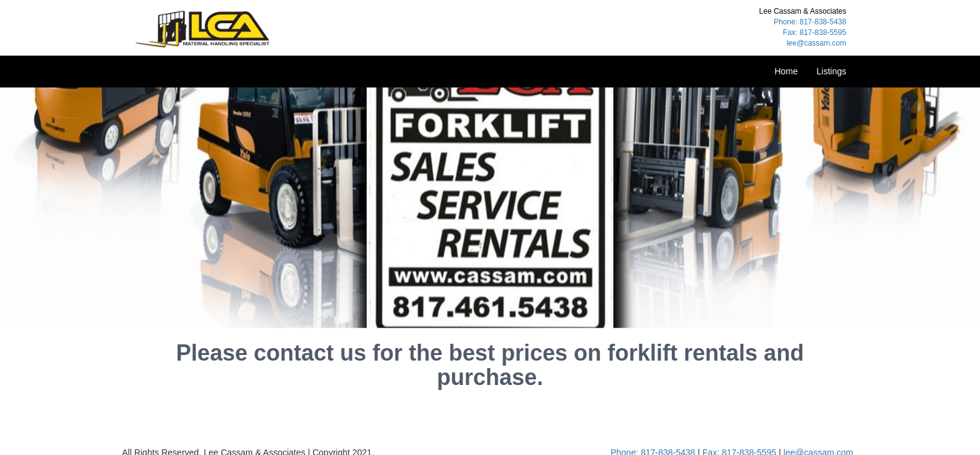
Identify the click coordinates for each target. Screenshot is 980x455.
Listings (832, 71)
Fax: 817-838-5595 (815, 32)
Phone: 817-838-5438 (810, 22)
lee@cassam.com (816, 43)
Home (786, 71)
